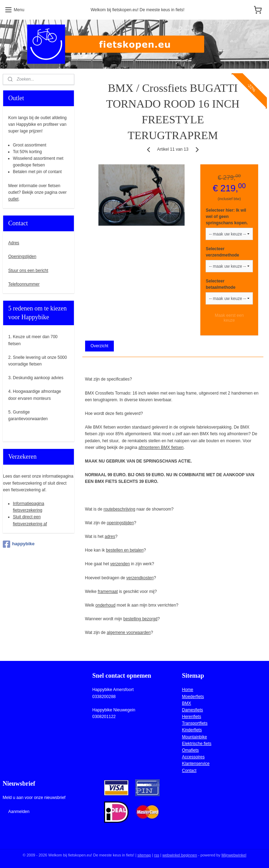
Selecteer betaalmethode (221, 284)
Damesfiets (192, 710)
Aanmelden (19, 812)
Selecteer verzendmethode (223, 252)
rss (157, 855)
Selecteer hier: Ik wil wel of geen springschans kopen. (227, 217)
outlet (13, 199)
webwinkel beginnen (180, 855)
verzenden (120, 564)
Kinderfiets (192, 730)
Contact (189, 771)
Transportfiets (195, 723)
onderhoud (106, 605)
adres (110, 536)
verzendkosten (140, 577)
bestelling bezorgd (141, 619)
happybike (19, 544)
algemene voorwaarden (129, 633)
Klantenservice (196, 764)
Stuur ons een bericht (28, 271)
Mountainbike (194, 737)
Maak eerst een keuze (230, 318)
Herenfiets (191, 717)
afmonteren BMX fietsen (161, 447)
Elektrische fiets (196, 744)
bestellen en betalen (125, 550)
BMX (186, 703)
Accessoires (193, 757)
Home (187, 690)
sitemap (144, 855)
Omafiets (190, 750)
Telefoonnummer (24, 284)
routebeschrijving (120, 509)
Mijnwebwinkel (234, 855)
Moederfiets (193, 697)
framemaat (108, 591)
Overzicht (100, 346)
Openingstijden (22, 257)
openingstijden (120, 522)
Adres (14, 243)
